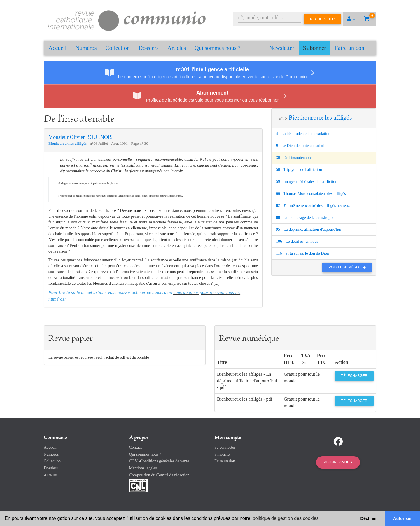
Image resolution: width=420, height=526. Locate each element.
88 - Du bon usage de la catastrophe (305, 217)
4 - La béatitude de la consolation (303, 134)
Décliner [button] (369, 518)
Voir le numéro (349, 267)
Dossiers (149, 48)
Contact (136, 447)
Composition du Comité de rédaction (159, 475)
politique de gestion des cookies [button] (286, 518)
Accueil (57, 48)
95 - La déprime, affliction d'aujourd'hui (309, 229)
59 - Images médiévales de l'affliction (307, 182)
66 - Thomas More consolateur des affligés (311, 194)
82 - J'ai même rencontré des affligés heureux (313, 206)
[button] (351, 19)
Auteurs (50, 475)
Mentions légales (143, 468)
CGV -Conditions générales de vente (159, 461)
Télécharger (354, 376)
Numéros (86, 48)
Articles (177, 48)
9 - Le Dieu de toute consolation (302, 146)
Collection (118, 48)
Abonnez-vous (338, 462)
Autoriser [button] (402, 518)
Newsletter (282, 48)
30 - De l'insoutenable (294, 158)
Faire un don (350, 48)
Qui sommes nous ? (217, 48)
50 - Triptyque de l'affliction (299, 170)
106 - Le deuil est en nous (297, 241)
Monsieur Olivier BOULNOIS (80, 137)
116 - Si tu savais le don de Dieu (302, 253)
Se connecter (225, 447)
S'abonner (315, 48)
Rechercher (322, 19)
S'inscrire (222, 454)
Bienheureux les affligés (68, 143)
